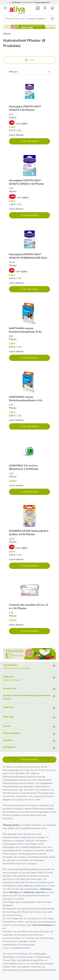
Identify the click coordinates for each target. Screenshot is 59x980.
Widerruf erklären (30, 760)
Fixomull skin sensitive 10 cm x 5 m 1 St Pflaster (28, 607)
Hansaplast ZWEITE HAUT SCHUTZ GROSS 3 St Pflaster (27, 182)
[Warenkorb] (52, 8)
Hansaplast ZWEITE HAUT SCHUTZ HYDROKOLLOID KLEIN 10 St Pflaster (29, 256)
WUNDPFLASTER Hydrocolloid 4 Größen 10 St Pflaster (29, 533)
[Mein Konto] (45, 8)
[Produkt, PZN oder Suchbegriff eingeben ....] (26, 19)
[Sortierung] (29, 72)
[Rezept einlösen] (38, 8)
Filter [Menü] (30, 60)
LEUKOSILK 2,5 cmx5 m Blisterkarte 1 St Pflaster (24, 467)
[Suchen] (52, 19)
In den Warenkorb (30, 141)
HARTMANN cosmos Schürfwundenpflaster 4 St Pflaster (25, 399)
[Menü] (5, 8)
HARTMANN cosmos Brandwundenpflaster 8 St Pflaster (25, 330)
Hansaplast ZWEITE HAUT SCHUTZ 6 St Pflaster (25, 108)
